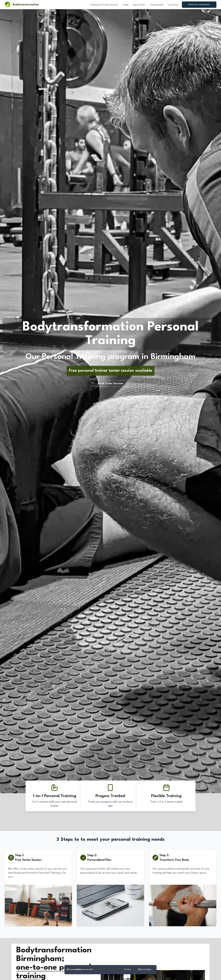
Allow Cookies (145, 970)
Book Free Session (111, 383)
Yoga (126, 5)
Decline (128, 970)
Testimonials (157, 5)
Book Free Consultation (199, 5)
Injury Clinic (139, 5)
